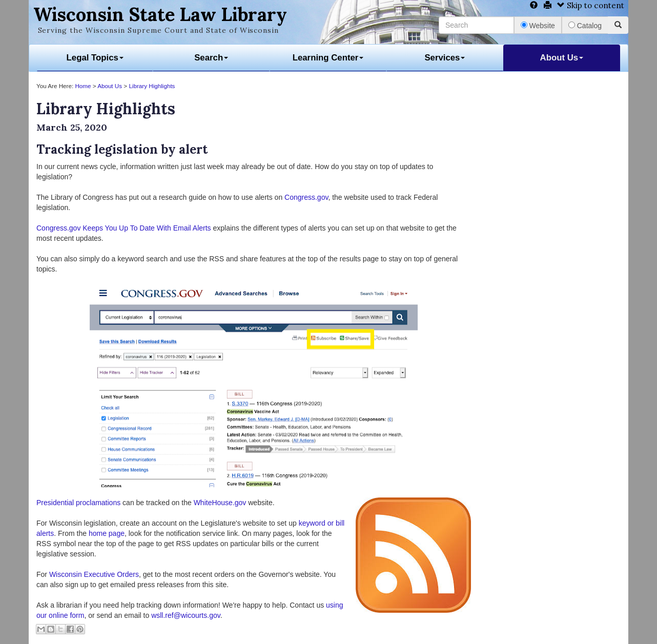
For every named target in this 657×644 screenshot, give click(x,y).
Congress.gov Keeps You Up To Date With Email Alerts (124, 228)
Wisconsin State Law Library (160, 14)
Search (211, 58)
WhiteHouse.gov (220, 503)
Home (83, 86)
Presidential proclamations (78, 503)
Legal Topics (95, 58)
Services (445, 58)
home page (107, 533)
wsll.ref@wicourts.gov (186, 615)
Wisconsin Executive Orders (94, 574)
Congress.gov (306, 197)
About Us (562, 58)
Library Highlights (152, 86)
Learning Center (328, 58)
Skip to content (591, 5)
